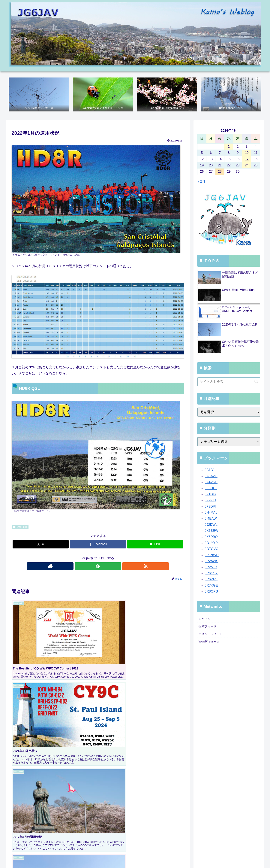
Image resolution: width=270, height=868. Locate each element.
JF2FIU (210, 501)
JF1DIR (210, 495)
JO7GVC (211, 549)
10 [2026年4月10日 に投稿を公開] (247, 153)
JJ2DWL (211, 525)
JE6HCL (211, 489)
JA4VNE (211, 483)
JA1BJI (210, 470)
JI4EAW (211, 519)
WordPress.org (210, 644)
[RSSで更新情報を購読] (106, 566)
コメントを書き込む (98, 734)
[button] (177, 815)
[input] (229, 382)
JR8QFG (211, 592)
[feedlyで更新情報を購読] (98, 566)
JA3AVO (211, 477)
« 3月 (201, 182)
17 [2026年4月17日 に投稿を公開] (247, 159)
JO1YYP (211, 543)
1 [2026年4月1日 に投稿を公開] (229, 147)
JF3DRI (210, 507)
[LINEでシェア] (155, 545)
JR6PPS (211, 580)
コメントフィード (212, 636)
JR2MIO (211, 568)
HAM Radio (20, 527)
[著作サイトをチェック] (89, 566)
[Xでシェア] (41, 545)
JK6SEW (211, 531)
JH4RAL (211, 513)
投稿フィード (209, 628)
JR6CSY (211, 574)
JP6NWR (212, 556)
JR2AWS (211, 562)
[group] (32, 816)
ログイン (205, 620)
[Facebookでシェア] (98, 545)
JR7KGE (211, 586)
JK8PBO (211, 537)
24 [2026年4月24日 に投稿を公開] (247, 166)
